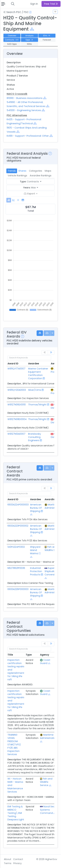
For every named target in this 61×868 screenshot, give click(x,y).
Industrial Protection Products (36, 571)
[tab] (9, 200)
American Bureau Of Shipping (36, 508)
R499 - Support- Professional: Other (28, 136)
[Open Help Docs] (30, 12)
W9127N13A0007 (16, 434)
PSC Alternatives (17, 115)
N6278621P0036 (16, 568)
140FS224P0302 (16, 547)
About (8, 859)
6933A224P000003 (18, 505)
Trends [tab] (12, 171)
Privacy (17, 863)
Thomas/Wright (37, 405)
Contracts (12, 40)
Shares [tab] (22, 171)
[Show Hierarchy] (32, 29)
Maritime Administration (48, 736)
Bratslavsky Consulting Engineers (35, 437)
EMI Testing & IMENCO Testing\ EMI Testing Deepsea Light (16, 813)
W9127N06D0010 (17, 405)
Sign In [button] (34, 4)
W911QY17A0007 (16, 369)
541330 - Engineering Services (24, 110)
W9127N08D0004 (17, 419)
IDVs (47, 36)
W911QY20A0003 (17, 390)
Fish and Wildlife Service (46, 782)
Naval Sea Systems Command (47, 810)
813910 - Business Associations (25, 98)
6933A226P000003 (18, 589)
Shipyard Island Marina (35, 550)
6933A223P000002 (18, 526)
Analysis (29, 36)
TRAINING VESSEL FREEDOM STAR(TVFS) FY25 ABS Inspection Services (14, 745)
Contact (18, 859)
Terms (8, 863)
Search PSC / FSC (16, 12)
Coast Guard (45, 662)
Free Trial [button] (51, 4)
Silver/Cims (35, 390)
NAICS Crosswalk (17, 94)
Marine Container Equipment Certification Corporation (38, 373)
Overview (12, 36)
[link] (51, 353)
